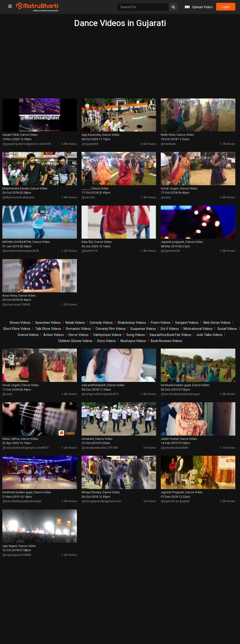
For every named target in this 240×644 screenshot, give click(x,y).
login (225, 7)
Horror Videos (79, 333)
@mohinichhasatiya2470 (21, 250)
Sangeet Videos (187, 321)
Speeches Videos (48, 321)
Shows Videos (20, 321)
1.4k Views (69, 196)
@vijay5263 (90, 143)
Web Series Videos (217, 321)
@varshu (88, 196)
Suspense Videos (143, 327)
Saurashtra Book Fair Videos (170, 333)
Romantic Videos (78, 327)
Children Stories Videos (75, 339)
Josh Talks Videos (209, 333)
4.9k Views (69, 143)
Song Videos (136, 333)
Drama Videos (28, 333)
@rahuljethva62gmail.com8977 (25, 445)
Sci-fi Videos (170, 327)
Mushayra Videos (133, 339)
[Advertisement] (120, 63)
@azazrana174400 (16, 303)
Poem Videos (161, 321)
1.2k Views (69, 250)
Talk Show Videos (48, 327)
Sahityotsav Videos (107, 333)
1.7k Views (228, 143)
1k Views (150, 445)
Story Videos (106, 339)
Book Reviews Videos (166, 339)
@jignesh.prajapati (175, 498)
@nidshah (168, 143)
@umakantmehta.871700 (100, 445)
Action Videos (54, 333)
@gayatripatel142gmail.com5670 (27, 143)
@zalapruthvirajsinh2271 (100, 392)
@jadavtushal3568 (174, 445)
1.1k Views (228, 445)
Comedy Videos (101, 321)
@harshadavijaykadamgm (180, 392)
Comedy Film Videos (111, 327)
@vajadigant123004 (17, 552)
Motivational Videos (198, 327)
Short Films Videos (17, 327)
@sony (166, 196)
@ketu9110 (90, 250)
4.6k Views (148, 143)
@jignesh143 (170, 250)
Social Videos (227, 327)
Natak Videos (75, 321)
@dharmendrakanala (18, 196)
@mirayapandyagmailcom (101, 498)
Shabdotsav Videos (132, 321)
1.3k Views (148, 196)
